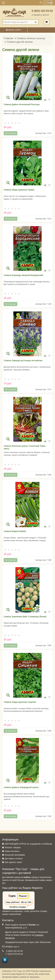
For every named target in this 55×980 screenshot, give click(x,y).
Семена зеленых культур (31, 38)
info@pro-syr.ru (12, 947)
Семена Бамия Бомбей (15, 531)
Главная (9, 38)
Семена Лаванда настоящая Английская (23, 360)
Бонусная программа (15, 855)
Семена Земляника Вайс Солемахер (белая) (25, 617)
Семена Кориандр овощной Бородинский (23, 275)
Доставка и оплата (14, 859)
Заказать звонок (40, 15)
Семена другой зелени (20, 42)
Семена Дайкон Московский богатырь (22, 104)
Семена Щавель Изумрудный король (21, 787)
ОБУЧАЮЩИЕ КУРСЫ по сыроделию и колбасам (28, 844)
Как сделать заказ (13, 862)
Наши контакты (12, 851)
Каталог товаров (13, 847)
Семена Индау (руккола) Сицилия (20, 702)
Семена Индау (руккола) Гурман (19, 190)
